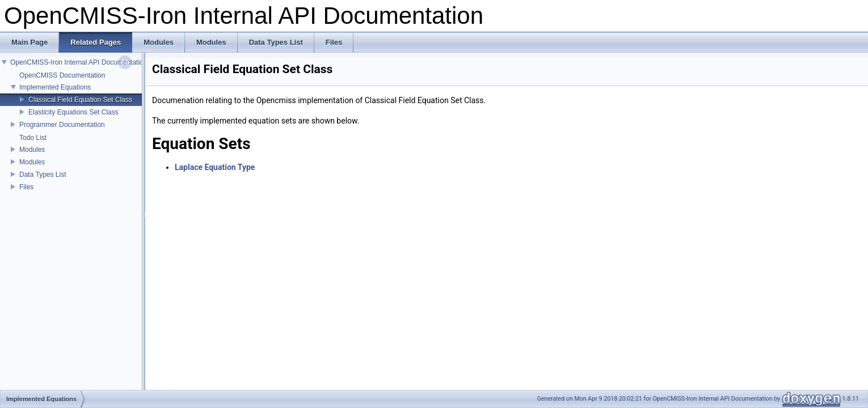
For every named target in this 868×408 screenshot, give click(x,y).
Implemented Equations (55, 87)
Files (26, 187)
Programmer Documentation (62, 125)
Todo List (33, 138)
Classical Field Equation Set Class (80, 100)
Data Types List (43, 175)
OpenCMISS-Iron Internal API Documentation (79, 62)
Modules (32, 150)
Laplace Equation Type (215, 167)
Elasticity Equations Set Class (73, 112)
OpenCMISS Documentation (62, 75)
